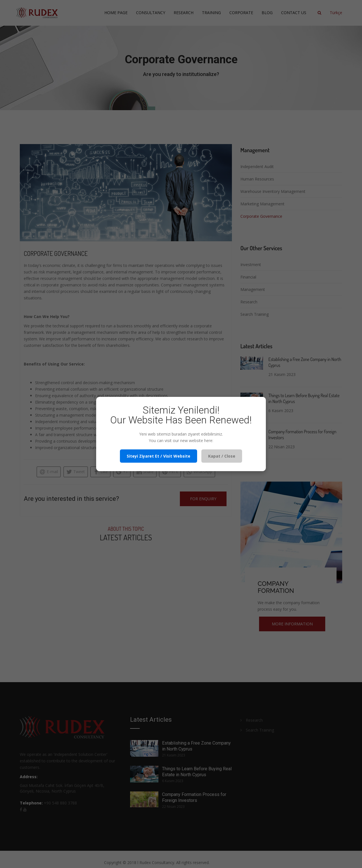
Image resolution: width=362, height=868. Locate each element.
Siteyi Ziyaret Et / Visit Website (159, 456)
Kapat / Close (222, 456)
